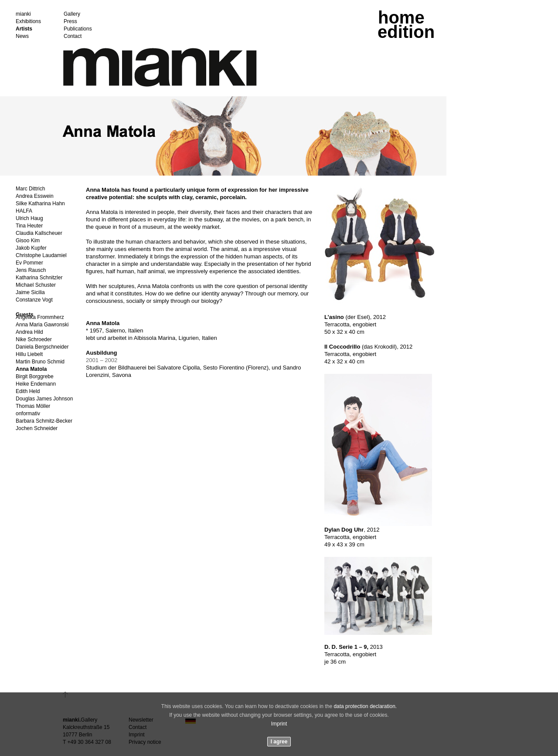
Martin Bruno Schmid (40, 362)
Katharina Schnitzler (39, 278)
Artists (24, 29)
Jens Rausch (31, 270)
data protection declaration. (365, 706)
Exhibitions (28, 22)
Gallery (72, 14)
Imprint (279, 724)
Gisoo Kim (28, 241)
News (22, 36)
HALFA (24, 211)
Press (70, 22)
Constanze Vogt (34, 300)
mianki (23, 14)
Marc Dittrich (30, 189)
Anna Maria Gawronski (42, 325)
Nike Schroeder (34, 340)
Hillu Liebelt (29, 354)
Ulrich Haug (29, 219)
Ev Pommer (29, 263)
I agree (279, 742)
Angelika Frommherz (40, 317)
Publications (78, 29)
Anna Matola (31, 369)
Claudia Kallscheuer (39, 233)
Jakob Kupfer (31, 248)
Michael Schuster (36, 285)
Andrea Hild (29, 332)
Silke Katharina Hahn (40, 204)
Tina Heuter (29, 226)
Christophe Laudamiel (41, 256)
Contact (73, 36)
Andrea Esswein (35, 196)
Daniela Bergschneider (42, 347)
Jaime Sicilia (30, 293)
